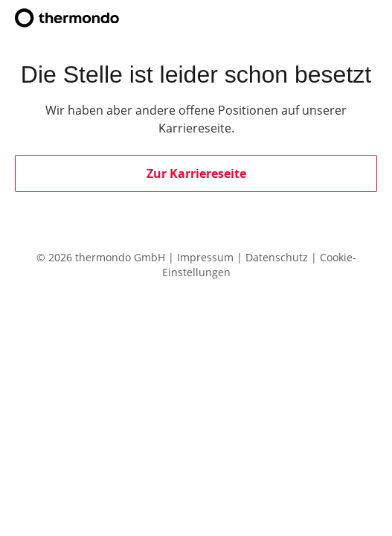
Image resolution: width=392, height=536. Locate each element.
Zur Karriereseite (196, 173)
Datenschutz (278, 257)
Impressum (207, 257)
